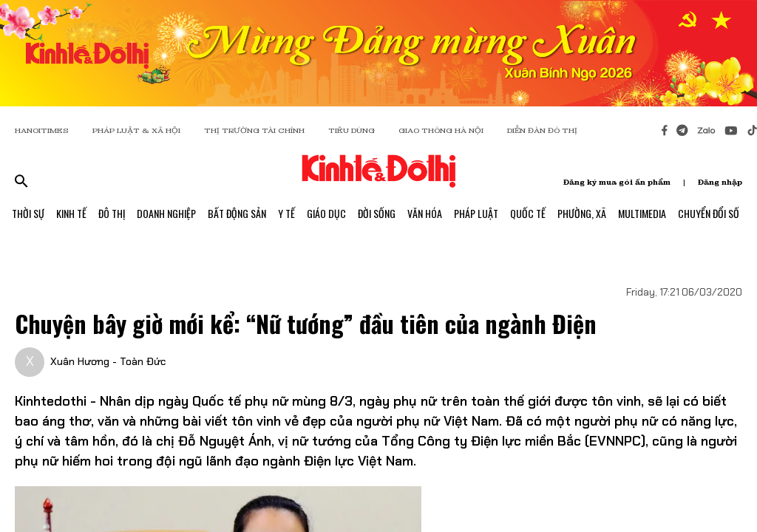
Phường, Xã (582, 213)
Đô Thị (112, 213)
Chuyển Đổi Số (709, 213)
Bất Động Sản (237, 213)
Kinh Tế (71, 213)
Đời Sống (377, 213)
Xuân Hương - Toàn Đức (108, 361)
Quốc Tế (528, 213)
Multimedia (642, 213)
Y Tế (286, 213)
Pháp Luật (476, 213)
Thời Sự (28, 213)
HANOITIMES (42, 130)
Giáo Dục (326, 213)
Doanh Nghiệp (166, 213)
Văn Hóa (425, 213)
